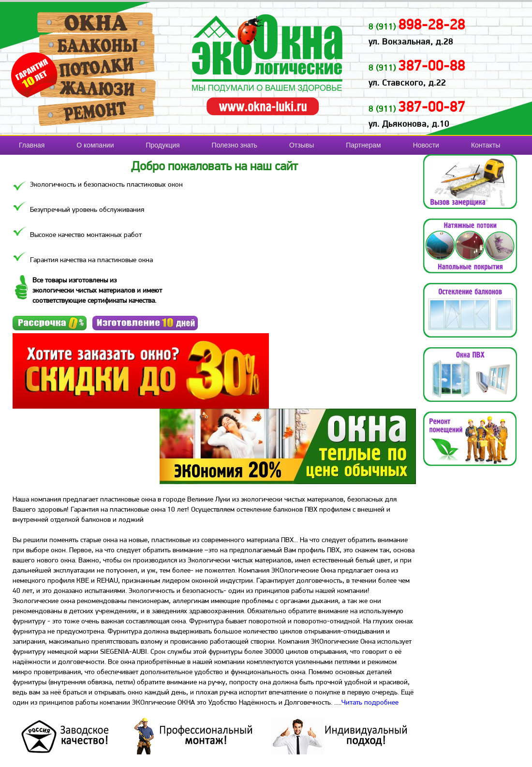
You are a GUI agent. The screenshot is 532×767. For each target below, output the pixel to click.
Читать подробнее (370, 702)
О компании (95, 145)
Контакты (486, 145)
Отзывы (302, 145)
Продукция (163, 145)
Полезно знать (235, 145)
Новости (426, 145)
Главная (32, 145)
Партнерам (363, 145)
